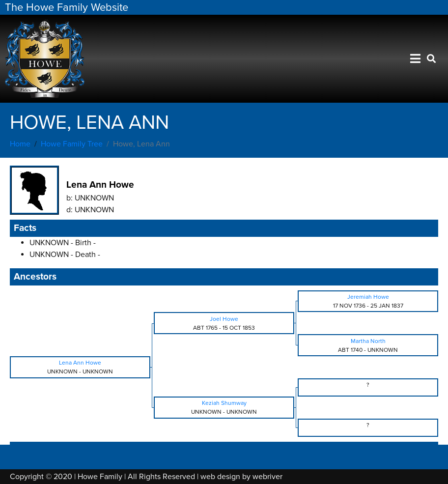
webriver (267, 477)
